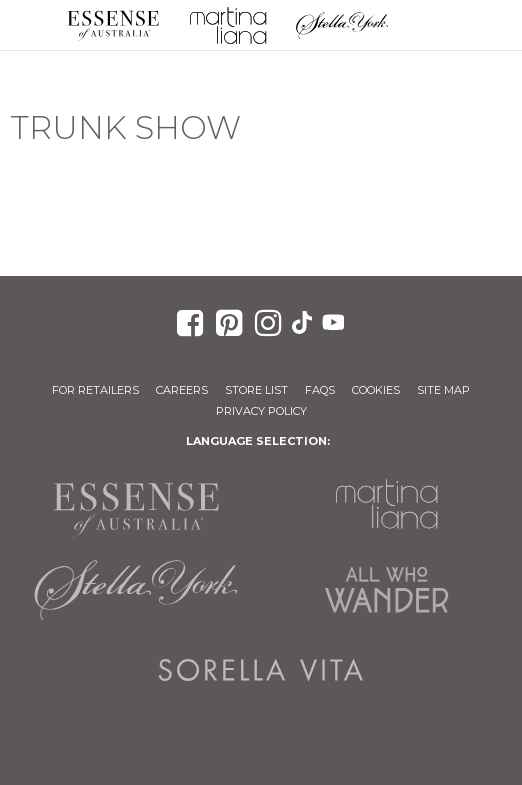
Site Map (443, 390)
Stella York (342, 25)
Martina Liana (228, 25)
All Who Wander (386, 590)
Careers (182, 390)
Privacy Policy (261, 411)
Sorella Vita (261, 670)
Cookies (376, 390)
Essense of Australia (113, 25)
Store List (256, 390)
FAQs (320, 390)
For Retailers (95, 390)
